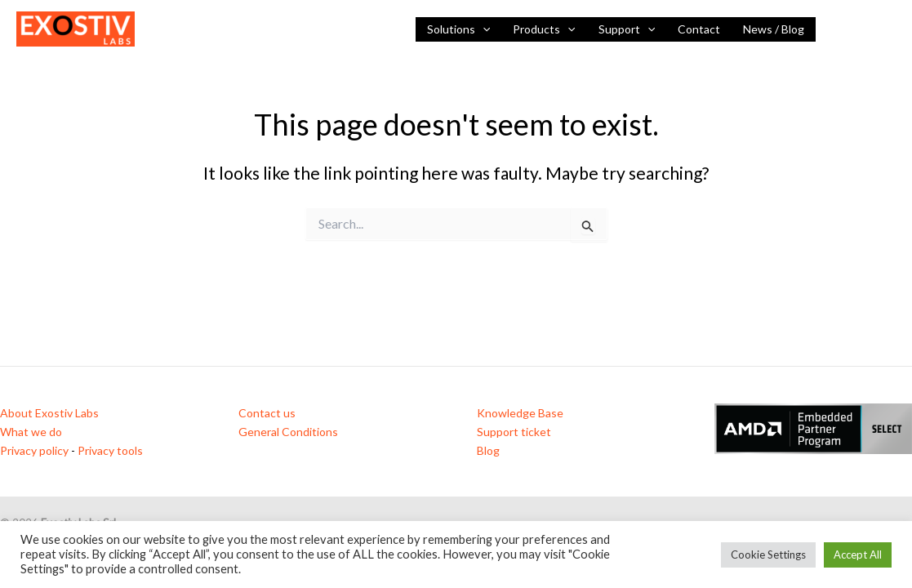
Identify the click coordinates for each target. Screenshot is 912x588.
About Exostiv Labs (49, 413)
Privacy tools (110, 450)
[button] (483, 29)
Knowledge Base (520, 413)
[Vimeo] (888, 30)
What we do (31, 432)
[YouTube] (864, 30)
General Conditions (288, 432)
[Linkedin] (839, 30)
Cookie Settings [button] (768, 555)
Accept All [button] (858, 555)
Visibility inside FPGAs (210, 29)
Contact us (267, 413)
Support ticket (514, 432)
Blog (488, 450)
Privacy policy (34, 450)
